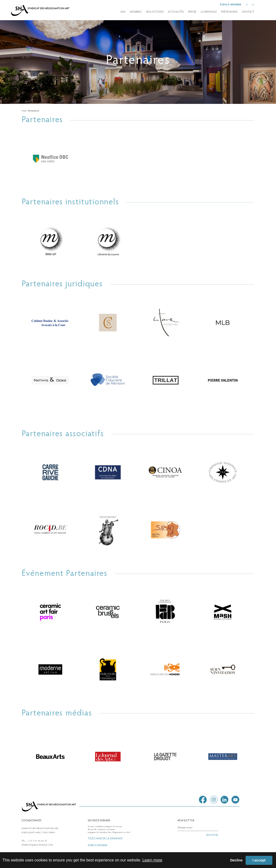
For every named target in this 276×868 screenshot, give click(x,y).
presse (192, 12)
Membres (136, 12)
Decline (236, 860)
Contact (248, 12)
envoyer (212, 835)
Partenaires (34, 111)
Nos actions (155, 12)
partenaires (229, 12)
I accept (259, 860)
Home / (25, 111)
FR (253, 5)
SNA (123, 12)
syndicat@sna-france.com (37, 845)
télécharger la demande (105, 839)
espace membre (231, 5)
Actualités (176, 12)
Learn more (152, 860)
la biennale (209, 12)
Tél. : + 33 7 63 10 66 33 (34, 841)
